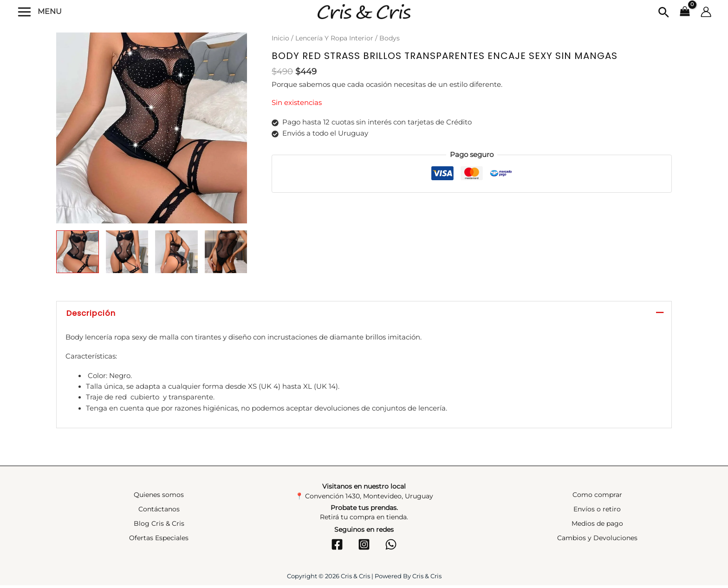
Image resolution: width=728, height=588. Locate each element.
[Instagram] (364, 547)
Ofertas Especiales (159, 541)
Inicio (280, 38)
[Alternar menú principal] (25, 11)
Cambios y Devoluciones (597, 541)
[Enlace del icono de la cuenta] (706, 12)
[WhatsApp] (391, 547)
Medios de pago (597, 526)
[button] (664, 13)
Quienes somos (159, 497)
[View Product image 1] (78, 252)
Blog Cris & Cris (159, 526)
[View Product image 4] (226, 252)
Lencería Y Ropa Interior (334, 38)
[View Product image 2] (127, 252)
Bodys (390, 38)
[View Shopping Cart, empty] (685, 12)
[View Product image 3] (176, 252)
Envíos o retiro (597, 511)
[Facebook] (337, 547)
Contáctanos (159, 511)
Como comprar (597, 497)
